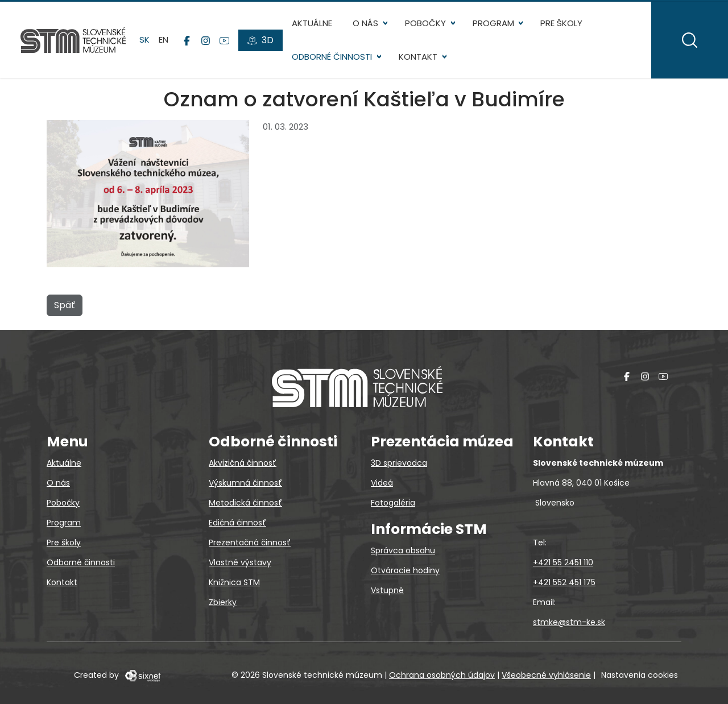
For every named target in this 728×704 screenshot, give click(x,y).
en (164, 40)
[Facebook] (187, 40)
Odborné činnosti (332, 57)
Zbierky (223, 602)
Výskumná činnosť (245, 483)
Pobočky (425, 23)
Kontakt (418, 57)
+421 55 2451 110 (563, 562)
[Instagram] (206, 40)
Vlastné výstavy (240, 562)
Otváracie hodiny (405, 570)
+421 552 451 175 (564, 582)
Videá (382, 483)
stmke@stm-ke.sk (569, 622)
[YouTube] (224, 40)
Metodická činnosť (245, 503)
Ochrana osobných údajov (442, 675)
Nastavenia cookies (640, 675)
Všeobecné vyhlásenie (546, 675)
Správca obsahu (403, 550)
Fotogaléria (393, 503)
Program (493, 23)
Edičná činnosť (237, 523)
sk (144, 40)
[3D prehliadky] (260, 40)
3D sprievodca (399, 463)
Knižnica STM (234, 582)
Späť (65, 305)
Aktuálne (312, 23)
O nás (365, 23)
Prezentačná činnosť (250, 543)
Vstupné (387, 590)
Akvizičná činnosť (243, 463)
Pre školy (561, 23)
